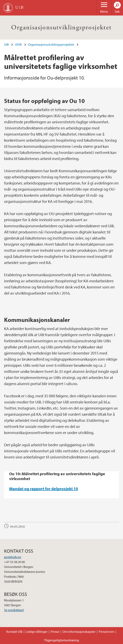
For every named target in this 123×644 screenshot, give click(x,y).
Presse (55, 632)
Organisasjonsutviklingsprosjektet (61, 28)
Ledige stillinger (37, 632)
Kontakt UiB (14, 632)
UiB (6, 44)
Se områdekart (14, 610)
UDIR (18, 44)
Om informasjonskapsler (79, 632)
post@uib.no (13, 557)
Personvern (107, 632)
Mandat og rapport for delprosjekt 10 (44, 489)
